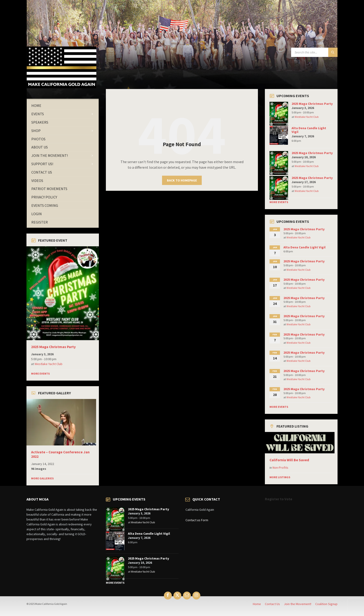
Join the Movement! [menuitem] (298, 604)
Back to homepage (182, 180)
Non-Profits (280, 468)
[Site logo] (62, 87)
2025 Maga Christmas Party (53, 347)
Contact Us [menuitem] (272, 604)
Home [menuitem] (257, 604)
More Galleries (42, 478)
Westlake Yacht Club (49, 364)
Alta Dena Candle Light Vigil (309, 130)
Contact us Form (197, 520)
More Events (40, 374)
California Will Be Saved (289, 460)
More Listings (280, 477)
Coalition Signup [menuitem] (326, 604)
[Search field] (314, 52)
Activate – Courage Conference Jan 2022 (60, 454)
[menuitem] (63, 106)
